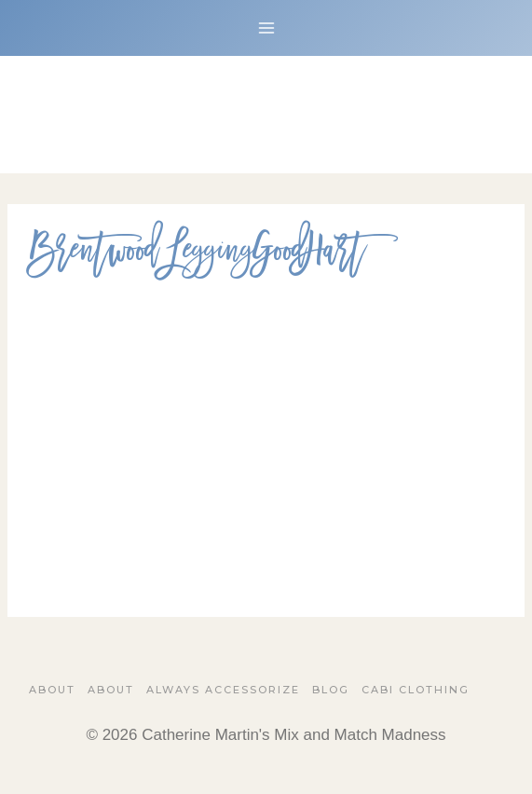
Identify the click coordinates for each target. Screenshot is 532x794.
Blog (331, 690)
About (52, 690)
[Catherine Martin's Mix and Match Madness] (266, 115)
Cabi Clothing (416, 690)
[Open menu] (266, 27)
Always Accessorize (223, 690)
